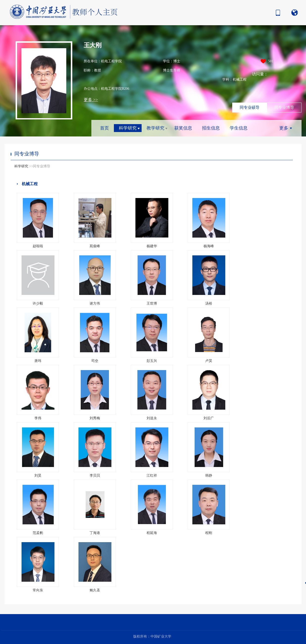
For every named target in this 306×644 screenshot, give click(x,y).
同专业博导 (284, 107)
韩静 (209, 476)
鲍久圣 (95, 590)
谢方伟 (95, 303)
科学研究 (128, 128)
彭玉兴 (152, 361)
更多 (284, 128)
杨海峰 (209, 246)
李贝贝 (95, 476)
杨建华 (152, 246)
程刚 (209, 533)
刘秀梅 (95, 418)
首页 (104, 128)
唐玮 (38, 361)
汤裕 (209, 303)
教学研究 (155, 128)
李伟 (38, 418)
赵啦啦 (38, 246)
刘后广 (209, 418)
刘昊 (38, 476)
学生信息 (239, 128)
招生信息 (211, 128)
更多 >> (91, 100)
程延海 (152, 533)
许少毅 (38, 303)
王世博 (152, 303)
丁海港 (95, 533)
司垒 (95, 361)
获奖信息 (183, 128)
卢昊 (209, 361)
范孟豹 (38, 533)
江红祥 (152, 476)
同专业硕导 (250, 107)
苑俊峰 (95, 246)
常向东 (38, 590)
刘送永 (152, 418)
